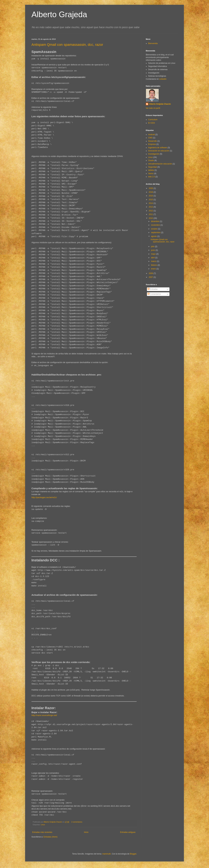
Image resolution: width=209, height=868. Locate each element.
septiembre (156, 233)
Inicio (86, 832)
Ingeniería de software (158, 148)
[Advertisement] (160, 314)
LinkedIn (163, 79)
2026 (151, 188)
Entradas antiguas (128, 832)
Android (151, 135)
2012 (151, 211)
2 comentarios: (77, 822)
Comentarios (154, 294)
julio (153, 247)
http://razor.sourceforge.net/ (44, 715)
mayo (154, 254)
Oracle (151, 160)
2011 (151, 214)
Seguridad (153, 167)
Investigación (154, 154)
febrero (154, 265)
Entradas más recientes (42, 832)
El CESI (152, 123)
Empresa (152, 144)
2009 (151, 273)
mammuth (106, 854)
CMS (150, 138)
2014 (151, 203)
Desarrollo (153, 141)
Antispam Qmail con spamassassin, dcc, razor (67, 45)
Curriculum (153, 120)
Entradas (153, 289)
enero (154, 269)
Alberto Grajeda (59, 14)
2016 (151, 196)
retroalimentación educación (160, 164)
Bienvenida (153, 43)
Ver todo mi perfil (153, 108)
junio (153, 250)
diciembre (155, 221)
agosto (154, 236)
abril (153, 258)
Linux (43, 825)
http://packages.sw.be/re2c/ (44, 497)
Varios (151, 174)
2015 (151, 200)
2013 (151, 207)
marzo (154, 261)
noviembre (156, 225)
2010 (151, 218)
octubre (154, 229)
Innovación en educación (159, 151)
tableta (151, 170)
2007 (151, 277)
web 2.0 (152, 177)
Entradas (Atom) (50, 837)
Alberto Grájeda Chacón (160, 104)
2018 (151, 192)
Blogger (133, 854)
